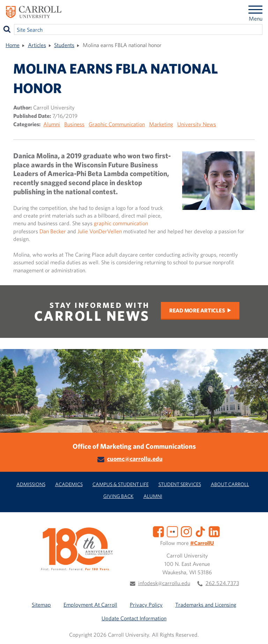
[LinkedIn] (214, 531)
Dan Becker (53, 231)
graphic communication (121, 223)
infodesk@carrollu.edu (164, 583)
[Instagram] (186, 531)
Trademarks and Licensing (206, 605)
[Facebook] (158, 531)
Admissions (31, 484)
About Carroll (230, 484)
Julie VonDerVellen (100, 231)
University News (197, 124)
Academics (69, 484)
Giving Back (118, 496)
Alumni (52, 124)
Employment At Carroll (90, 605)
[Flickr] (172, 531)
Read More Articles (197, 310)
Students (64, 45)
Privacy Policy (146, 605)
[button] (255, 631)
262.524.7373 (222, 583)
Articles (37, 45)
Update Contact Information (134, 618)
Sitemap (41, 605)
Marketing (161, 124)
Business (74, 124)
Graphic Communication (117, 124)
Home (13, 45)
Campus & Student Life (121, 484)
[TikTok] (200, 531)
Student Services (180, 484)
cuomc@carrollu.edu (135, 459)
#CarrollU (202, 543)
